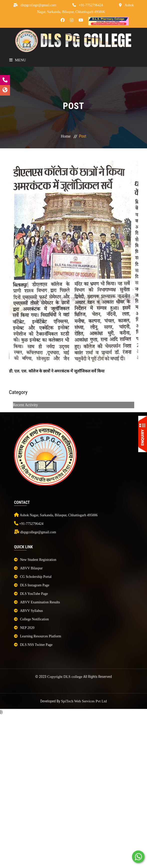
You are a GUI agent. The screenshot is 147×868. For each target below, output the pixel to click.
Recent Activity (26, 405)
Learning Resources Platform (38, 636)
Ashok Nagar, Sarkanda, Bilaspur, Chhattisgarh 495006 (59, 515)
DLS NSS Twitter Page (33, 645)
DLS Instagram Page (32, 585)
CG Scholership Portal (33, 577)
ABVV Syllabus (28, 611)
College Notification (31, 619)
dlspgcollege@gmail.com (38, 5)
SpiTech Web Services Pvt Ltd (84, 701)
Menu (18, 60)
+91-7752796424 (91, 5)
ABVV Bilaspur (28, 568)
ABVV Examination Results (37, 602)
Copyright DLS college (65, 677)
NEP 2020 (24, 628)
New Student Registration (35, 560)
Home (66, 136)
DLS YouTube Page (31, 594)
